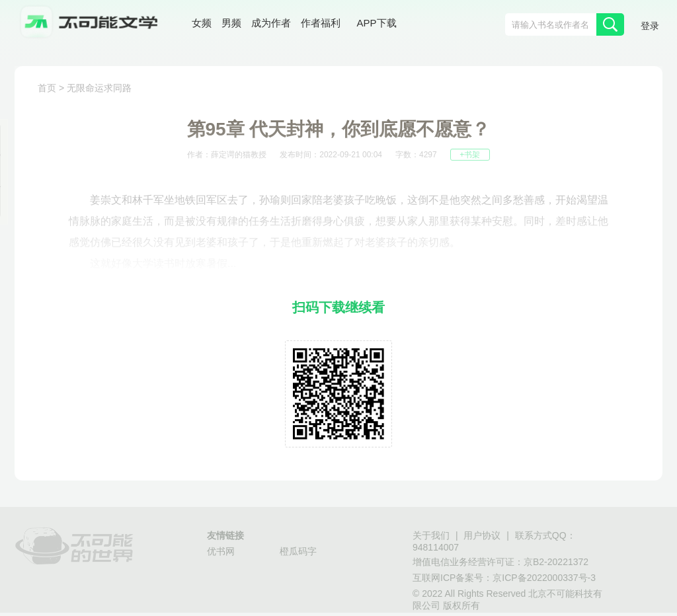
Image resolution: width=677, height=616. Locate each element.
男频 (231, 23)
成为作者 (271, 23)
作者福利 (321, 23)
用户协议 (482, 535)
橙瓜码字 (298, 551)
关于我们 (431, 535)
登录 (650, 26)
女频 (202, 23)
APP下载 (377, 23)
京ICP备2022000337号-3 (544, 578)
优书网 (221, 551)
